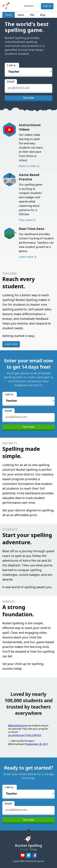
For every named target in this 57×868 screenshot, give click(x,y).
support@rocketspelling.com (29, 861)
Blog (43, 15)
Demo (21, 15)
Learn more (26, 257)
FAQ (32, 15)
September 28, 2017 (37, 744)
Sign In (47, 6)
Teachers (29, 6)
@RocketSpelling (18, 725)
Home (9, 15)
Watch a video (28, 166)
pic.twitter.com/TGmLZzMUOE (25, 735)
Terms (34, 849)
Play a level (26, 220)
